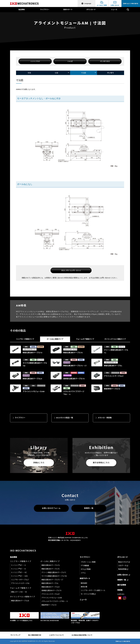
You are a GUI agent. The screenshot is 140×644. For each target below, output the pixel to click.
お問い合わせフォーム (51, 508)
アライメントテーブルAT (51, 594)
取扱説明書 (123, 569)
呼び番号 (111, 73)
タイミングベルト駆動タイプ (115, 339)
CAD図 (70, 61)
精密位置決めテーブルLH (50, 587)
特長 (29, 73)
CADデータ (123, 566)
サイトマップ (15, 635)
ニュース (114, 10)
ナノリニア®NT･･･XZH (19, 576)
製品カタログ (124, 562)
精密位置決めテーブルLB (20, 601)
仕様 (57, 73)
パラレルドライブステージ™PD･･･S (55, 601)
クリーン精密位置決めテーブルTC (54, 573)
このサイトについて (56, 635)
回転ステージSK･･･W (19, 592)
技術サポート (68, 10)
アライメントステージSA (20, 583)
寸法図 (84, 73)
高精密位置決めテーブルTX (51, 591)
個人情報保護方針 (35, 635)
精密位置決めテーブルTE (50, 569)
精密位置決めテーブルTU (51, 565)
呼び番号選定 (105, 61)
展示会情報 (122, 585)
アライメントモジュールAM (52, 598)
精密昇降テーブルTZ (49, 605)
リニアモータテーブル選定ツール (93, 590)
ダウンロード (91, 10)
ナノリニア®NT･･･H (18, 569)
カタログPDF (35, 61)
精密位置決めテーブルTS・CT (52, 580)
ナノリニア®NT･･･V (18, 565)
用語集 (120, 590)
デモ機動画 (85, 566)
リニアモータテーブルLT (20, 580)
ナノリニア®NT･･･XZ (19, 573)
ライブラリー (45, 10)
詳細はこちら (39, 463)
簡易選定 (84, 583)
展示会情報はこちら (101, 463)
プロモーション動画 (88, 562)
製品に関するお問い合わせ (71, 270)
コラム (83, 573)
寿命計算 (84, 587)
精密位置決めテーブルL (50, 583)
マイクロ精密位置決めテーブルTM (54, 576)
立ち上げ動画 (86, 569)
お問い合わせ (124, 575)
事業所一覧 (89, 508)
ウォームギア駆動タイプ (85, 339)
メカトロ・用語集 (105, 418)
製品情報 (22, 10)
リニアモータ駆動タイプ (25, 339)
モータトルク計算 (88, 594)
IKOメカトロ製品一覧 (65, 418)
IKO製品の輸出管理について (82, 635)
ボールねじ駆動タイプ (55, 339)
